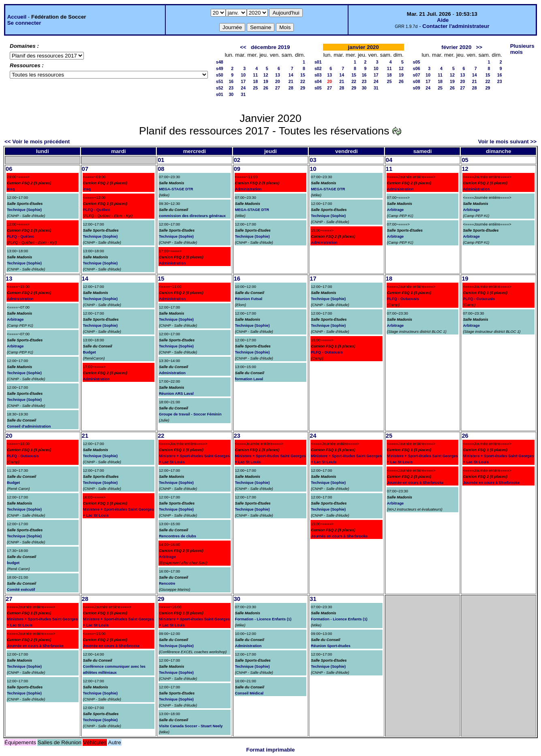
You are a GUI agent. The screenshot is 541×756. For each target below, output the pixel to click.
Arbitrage (395, 210)
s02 (318, 68)
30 (231, 94)
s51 (220, 81)
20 (278, 81)
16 (231, 81)
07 (85, 169)
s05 (318, 88)
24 (243, 88)
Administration (172, 263)
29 (303, 88)
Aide (443, 20)
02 (237, 160)
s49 (220, 68)
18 (255, 81)
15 (303, 75)
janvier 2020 (364, 47)
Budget (90, 352)
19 (266, 81)
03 (313, 160)
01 (161, 160)
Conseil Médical (249, 693)
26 (266, 88)
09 (237, 169)
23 (231, 88)
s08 (417, 81)
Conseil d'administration (29, 426)
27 (278, 88)
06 (9, 169)
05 (465, 160)
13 (278, 75)
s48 (220, 62)
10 (243, 75)
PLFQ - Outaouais (327, 352)
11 (255, 75)
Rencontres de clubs (177, 536)
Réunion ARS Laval (176, 394)
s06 (417, 68)
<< (243, 47)
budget (13, 563)
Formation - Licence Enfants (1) (263, 619)
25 (255, 88)
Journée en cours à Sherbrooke (339, 536)
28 (291, 88)
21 (291, 81)
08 (161, 169)
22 (303, 81)
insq (11, 189)
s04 (318, 81)
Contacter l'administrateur (456, 26)
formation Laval (249, 379)
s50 (220, 75)
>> (479, 47)
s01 (220, 94)
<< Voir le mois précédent (37, 142)
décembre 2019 (270, 47)
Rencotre (167, 584)
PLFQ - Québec (20, 236)
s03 (318, 75)
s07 (417, 75)
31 (243, 94)
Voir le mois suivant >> (507, 142)
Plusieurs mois (522, 49)
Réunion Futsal (249, 299)
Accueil (17, 17)
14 (291, 75)
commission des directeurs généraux (192, 216)
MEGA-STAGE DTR (176, 189)
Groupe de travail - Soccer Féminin (190, 414)
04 (389, 160)
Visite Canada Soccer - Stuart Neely (191, 726)
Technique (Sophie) (24, 210)
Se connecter (24, 23)
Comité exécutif (21, 590)
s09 (417, 88)
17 (243, 81)
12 (266, 75)
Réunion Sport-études (330, 646)
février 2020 (456, 47)
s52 (220, 88)
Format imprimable (271, 750)
